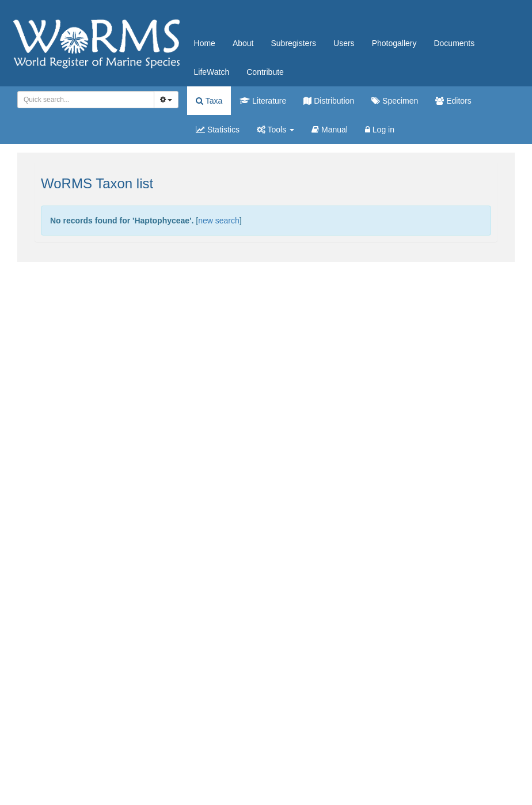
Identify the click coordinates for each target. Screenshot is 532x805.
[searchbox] (84, 100)
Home (205, 43)
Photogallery (394, 43)
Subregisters (293, 43)
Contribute (265, 72)
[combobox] (86, 100)
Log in (380, 130)
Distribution (329, 101)
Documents (454, 43)
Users (344, 43)
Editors (453, 101)
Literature (263, 101)
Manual (330, 130)
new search (219, 221)
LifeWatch (212, 72)
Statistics (218, 130)
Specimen (395, 101)
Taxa (209, 101)
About (243, 43)
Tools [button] (275, 130)
